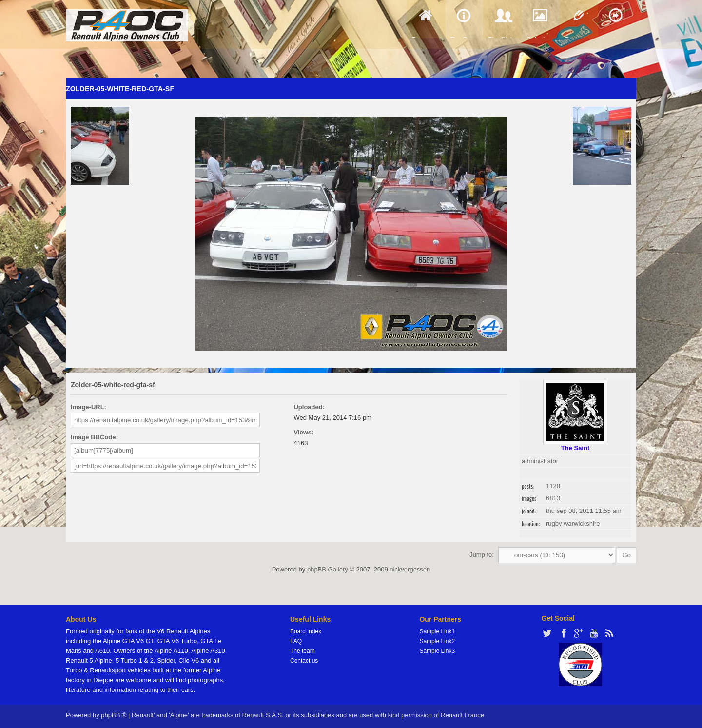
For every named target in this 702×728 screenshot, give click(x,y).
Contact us (304, 661)
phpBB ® (114, 715)
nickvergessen (410, 569)
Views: (303, 432)
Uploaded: (309, 407)
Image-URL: (88, 407)
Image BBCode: (94, 437)
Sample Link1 (437, 631)
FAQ (296, 641)
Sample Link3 (437, 651)
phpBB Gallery (328, 569)
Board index (306, 631)
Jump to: (482, 555)
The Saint (575, 448)
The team (302, 651)
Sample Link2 (437, 641)
